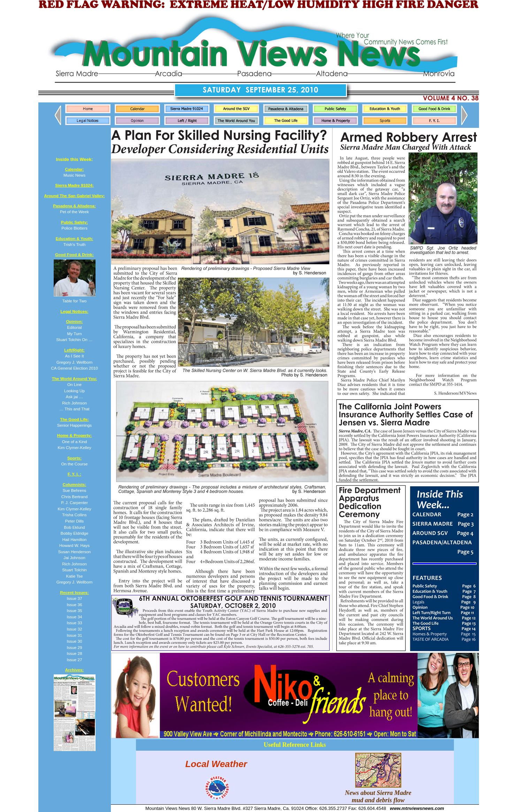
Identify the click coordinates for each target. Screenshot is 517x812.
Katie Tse (75, 576)
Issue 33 (74, 623)
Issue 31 (74, 635)
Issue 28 (74, 653)
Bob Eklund (75, 527)
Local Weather (216, 764)
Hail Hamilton (75, 539)
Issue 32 (74, 629)
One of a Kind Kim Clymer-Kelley (74, 441)
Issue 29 (74, 647)
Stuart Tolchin (74, 570)
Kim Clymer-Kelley (74, 509)
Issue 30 (74, 641)
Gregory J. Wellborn (75, 582)
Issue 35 (74, 610)
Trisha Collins (74, 515)
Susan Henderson (75, 552)
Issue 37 (74, 598)
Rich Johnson (74, 564)
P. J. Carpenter (74, 502)
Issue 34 (74, 617)
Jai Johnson (74, 558)
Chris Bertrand (74, 497)
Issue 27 (74, 660)
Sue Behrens (75, 490)
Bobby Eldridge (74, 533)
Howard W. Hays (74, 545)
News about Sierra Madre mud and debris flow (378, 793)
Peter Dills (74, 521)
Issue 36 (74, 605)
